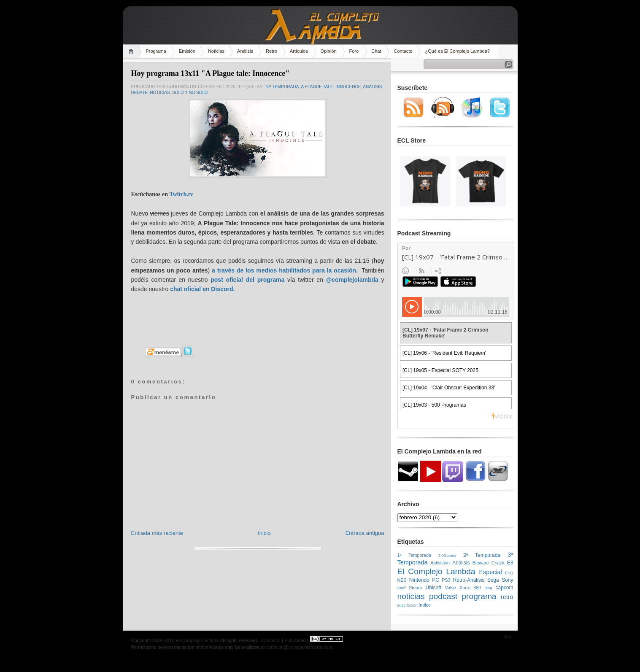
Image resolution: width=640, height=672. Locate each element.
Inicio (264, 533)
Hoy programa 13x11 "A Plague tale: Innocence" (211, 73)
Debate (139, 93)
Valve (451, 588)
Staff (402, 588)
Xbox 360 (470, 588)
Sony (507, 580)
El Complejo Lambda (436, 571)
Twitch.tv (181, 194)
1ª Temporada (415, 555)
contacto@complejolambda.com (299, 647)
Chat (376, 51)
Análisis (245, 51)
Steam (415, 588)
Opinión (329, 51)
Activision (440, 563)
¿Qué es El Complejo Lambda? (457, 51)
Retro (271, 51)
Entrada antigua (365, 533)
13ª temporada (282, 87)
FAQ (509, 573)
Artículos (299, 51)
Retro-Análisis (469, 580)
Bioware (481, 563)
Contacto (403, 51)
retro (507, 597)
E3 (510, 563)
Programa (156, 51)
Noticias (216, 51)
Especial (490, 572)
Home (132, 51)
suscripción (408, 605)
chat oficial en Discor (200, 289)
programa (479, 596)
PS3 (446, 580)
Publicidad (295, 640)
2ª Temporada (482, 555)
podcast (443, 596)
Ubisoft (433, 588)
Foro (354, 51)
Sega (493, 580)
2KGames (447, 555)
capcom (505, 588)
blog (488, 588)
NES (402, 580)
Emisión (187, 51)
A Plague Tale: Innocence (331, 87)
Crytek (498, 563)
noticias (160, 93)
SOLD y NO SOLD (190, 93)
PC (436, 580)
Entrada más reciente (157, 533)
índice (425, 605)
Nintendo (419, 580)
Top (508, 637)
